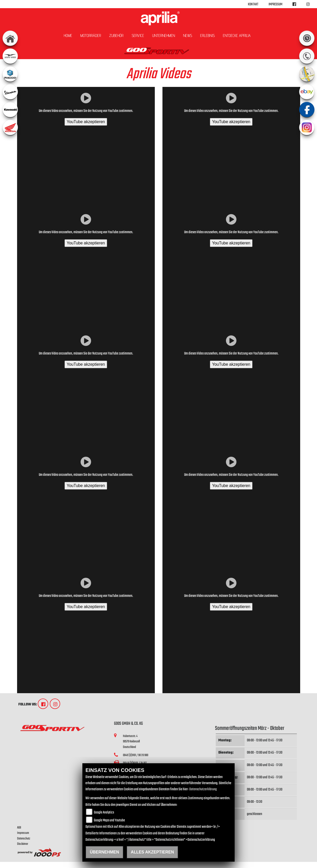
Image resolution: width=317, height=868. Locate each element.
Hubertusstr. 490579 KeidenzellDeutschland (131, 742)
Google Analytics (104, 813)
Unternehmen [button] (164, 36)
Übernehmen (104, 852)
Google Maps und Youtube (109, 820)
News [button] (188, 36)
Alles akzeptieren (152, 852)
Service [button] (138, 36)
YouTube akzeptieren (86, 122)
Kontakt (253, 4)
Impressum (275, 4)
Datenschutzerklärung (203, 789)
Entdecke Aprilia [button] (237, 36)
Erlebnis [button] (207, 36)
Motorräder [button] (91, 36)
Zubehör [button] (116, 36)
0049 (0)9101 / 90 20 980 (136, 755)
